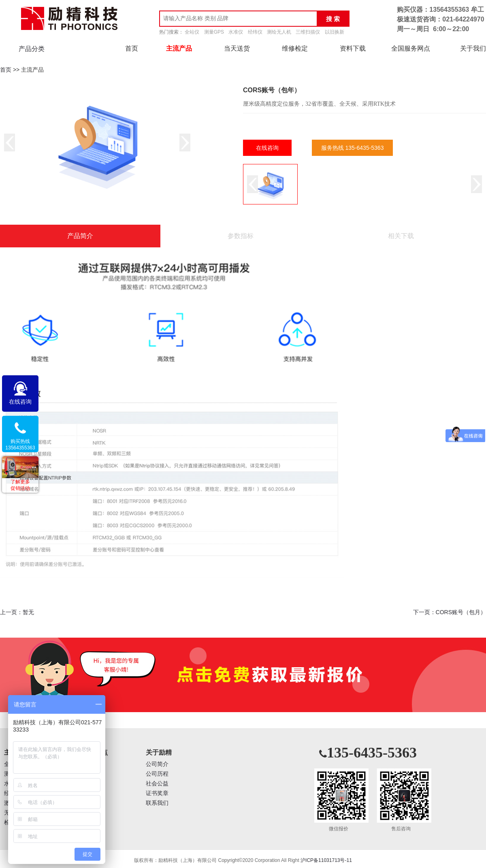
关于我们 (473, 48)
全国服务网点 (411, 48)
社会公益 (157, 784)
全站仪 (192, 32)
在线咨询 (267, 148)
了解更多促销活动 (20, 485)
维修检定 (295, 48)
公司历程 (157, 774)
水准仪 (236, 32)
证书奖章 (157, 793)
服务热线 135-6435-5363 (353, 148)
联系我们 (157, 803)
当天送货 (237, 48)
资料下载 (353, 48)
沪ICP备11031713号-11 (326, 860)
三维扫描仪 (308, 32)
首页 (132, 48)
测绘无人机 (279, 32)
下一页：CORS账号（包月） (450, 612)
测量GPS (214, 32)
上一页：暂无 (17, 612)
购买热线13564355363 (20, 445)
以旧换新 (335, 32)
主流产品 (179, 48)
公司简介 (157, 764)
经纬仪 (255, 32)
